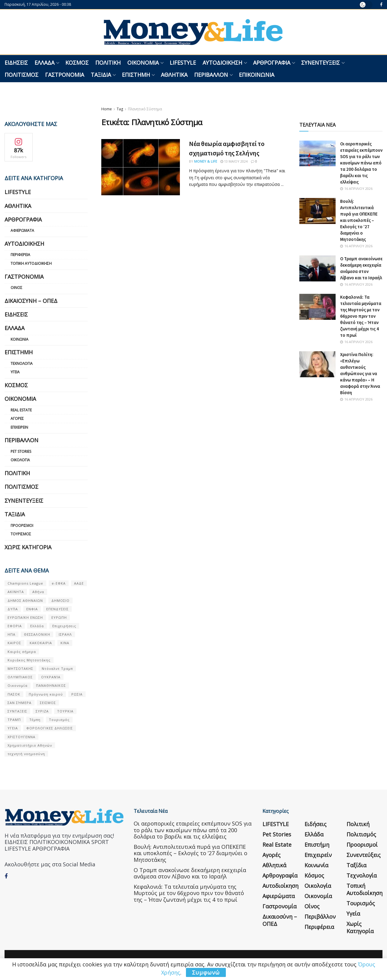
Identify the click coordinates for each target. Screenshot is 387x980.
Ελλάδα (44, 63)
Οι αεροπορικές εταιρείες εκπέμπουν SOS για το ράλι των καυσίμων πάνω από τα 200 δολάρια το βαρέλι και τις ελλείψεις (361, 163)
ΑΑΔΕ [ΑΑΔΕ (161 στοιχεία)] (79, 583)
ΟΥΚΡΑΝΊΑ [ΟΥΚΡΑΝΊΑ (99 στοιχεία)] (51, 677)
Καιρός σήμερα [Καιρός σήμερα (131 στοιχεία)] (22, 652)
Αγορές (17, 419)
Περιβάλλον (211, 75)
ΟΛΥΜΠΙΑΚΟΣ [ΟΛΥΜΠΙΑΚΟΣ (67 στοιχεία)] (20, 677)
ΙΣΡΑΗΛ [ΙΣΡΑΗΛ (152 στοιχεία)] (65, 634)
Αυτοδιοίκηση (222, 63)
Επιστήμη (136, 75)
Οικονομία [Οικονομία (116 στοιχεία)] (18, 685)
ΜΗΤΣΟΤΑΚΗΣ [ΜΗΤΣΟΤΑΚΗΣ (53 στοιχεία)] (20, 668)
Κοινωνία (20, 339)
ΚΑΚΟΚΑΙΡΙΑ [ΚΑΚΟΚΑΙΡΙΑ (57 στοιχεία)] (41, 643)
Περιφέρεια (20, 255)
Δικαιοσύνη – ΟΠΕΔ (31, 301)
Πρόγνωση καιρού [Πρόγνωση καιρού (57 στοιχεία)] (46, 694)
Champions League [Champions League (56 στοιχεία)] (25, 583)
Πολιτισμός (21, 75)
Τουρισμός (21, 534)
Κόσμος (77, 63)
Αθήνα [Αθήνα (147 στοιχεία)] (38, 592)
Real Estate (21, 410)
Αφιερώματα (22, 230)
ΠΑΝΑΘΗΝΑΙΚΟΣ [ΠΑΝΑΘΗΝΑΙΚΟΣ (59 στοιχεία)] (51, 685)
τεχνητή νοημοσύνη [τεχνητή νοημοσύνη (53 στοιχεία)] (26, 754)
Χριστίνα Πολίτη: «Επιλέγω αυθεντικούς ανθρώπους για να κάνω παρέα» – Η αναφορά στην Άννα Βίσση (360, 373)
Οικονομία (143, 63)
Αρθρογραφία (272, 63)
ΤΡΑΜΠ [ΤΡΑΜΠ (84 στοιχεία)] (14, 720)
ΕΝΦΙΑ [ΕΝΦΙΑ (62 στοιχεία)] (32, 609)
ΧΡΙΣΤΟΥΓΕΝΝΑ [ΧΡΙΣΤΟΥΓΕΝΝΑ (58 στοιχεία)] (21, 737)
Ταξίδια (101, 75)
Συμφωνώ (206, 972)
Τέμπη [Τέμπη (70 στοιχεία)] (35, 720)
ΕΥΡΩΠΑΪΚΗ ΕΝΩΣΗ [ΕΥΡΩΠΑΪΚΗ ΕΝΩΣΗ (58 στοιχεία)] (25, 617)
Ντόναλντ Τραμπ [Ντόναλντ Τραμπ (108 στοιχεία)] (57, 668)
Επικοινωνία (257, 75)
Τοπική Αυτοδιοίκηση (31, 263)
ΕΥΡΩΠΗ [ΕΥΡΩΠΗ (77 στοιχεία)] (59, 617)
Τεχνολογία (22, 363)
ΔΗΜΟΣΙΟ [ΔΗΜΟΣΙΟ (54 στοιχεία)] (60, 600)
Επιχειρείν (19, 427)
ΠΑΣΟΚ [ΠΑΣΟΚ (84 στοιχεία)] (14, 694)
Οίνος (16, 288)
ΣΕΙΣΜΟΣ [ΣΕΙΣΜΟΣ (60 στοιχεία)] (48, 703)
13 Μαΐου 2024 (234, 161)
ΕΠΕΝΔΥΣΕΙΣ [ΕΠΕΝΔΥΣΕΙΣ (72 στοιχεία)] (57, 609)
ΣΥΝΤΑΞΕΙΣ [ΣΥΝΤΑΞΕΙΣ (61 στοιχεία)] (17, 711)
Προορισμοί (22, 526)
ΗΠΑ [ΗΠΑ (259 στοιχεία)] (11, 634)
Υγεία (15, 372)
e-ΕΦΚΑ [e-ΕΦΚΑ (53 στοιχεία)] (59, 583)
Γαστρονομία (65, 75)
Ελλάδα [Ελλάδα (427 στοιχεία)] (37, 626)
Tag (120, 109)
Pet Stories (21, 451)
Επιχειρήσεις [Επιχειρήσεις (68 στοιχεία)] (64, 626)
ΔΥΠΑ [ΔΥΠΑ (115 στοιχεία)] (13, 609)
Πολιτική (108, 63)
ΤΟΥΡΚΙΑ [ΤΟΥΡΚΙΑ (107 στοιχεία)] (65, 711)
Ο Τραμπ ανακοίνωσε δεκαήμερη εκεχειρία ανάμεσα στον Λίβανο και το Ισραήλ (190, 873)
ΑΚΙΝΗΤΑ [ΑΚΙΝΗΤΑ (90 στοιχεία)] (16, 592)
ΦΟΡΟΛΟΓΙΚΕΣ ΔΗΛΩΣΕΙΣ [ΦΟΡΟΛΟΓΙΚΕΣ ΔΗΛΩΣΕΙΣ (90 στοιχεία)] (50, 728)
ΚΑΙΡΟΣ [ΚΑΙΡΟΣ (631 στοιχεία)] (14, 643)
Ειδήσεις (16, 63)
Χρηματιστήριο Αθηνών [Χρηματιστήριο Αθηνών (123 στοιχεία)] (30, 745)
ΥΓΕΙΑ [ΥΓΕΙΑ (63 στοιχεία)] (13, 728)
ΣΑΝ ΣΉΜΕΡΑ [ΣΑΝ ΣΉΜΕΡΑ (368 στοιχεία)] (20, 703)
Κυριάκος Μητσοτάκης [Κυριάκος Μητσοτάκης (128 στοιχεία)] (29, 660)
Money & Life (206, 161)
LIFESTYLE (183, 63)
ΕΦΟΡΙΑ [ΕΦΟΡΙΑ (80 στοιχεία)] (15, 626)
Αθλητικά (174, 75)
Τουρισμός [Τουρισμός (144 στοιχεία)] (59, 720)
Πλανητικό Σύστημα (145, 109)
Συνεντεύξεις (320, 63)
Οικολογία (20, 460)
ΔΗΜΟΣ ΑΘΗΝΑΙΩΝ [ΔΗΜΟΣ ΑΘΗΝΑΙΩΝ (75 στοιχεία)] (25, 600)
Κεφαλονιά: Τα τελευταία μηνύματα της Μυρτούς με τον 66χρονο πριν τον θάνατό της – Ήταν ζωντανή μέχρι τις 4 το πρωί (361, 316)
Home (107, 109)
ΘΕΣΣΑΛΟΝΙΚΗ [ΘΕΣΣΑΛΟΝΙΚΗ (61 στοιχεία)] (37, 634)
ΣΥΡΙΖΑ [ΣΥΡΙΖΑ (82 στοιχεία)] (42, 711)
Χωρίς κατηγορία (28, 547)
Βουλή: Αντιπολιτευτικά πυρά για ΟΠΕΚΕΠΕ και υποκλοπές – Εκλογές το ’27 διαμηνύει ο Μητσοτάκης (359, 220)
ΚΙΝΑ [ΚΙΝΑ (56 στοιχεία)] (65, 643)
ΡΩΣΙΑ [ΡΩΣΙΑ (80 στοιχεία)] (77, 694)
